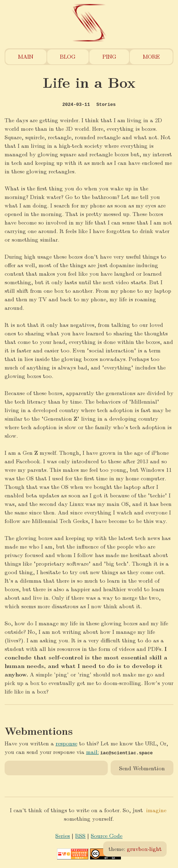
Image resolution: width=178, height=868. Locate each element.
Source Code (107, 835)
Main (26, 56)
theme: (135, 849)
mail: (93, 752)
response (66, 743)
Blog (68, 56)
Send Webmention (142, 768)
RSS (80, 835)
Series (63, 835)
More (151, 56)
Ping (109, 56)
